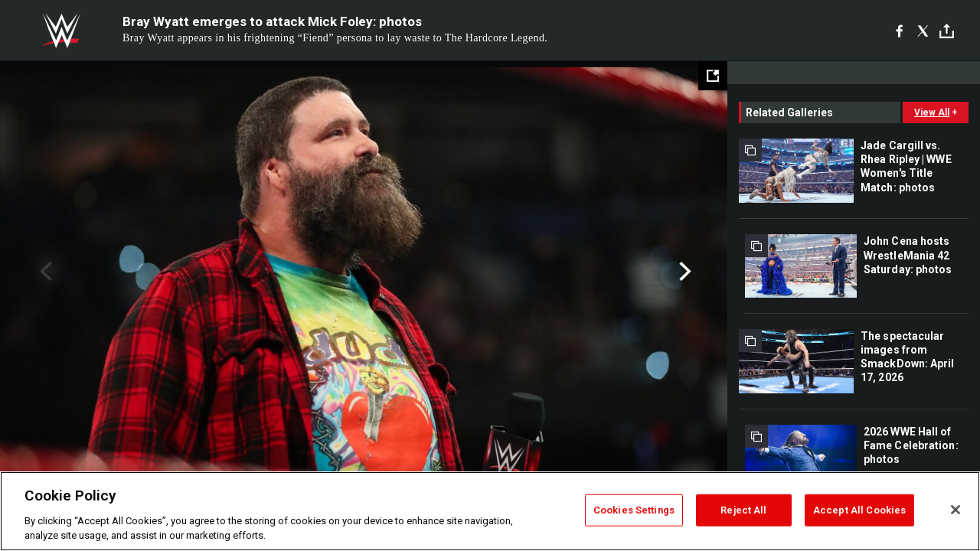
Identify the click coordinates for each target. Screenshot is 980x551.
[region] (490, 511)
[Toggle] (947, 31)
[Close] (955, 510)
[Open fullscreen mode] (713, 76)
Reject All (743, 510)
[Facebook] (899, 31)
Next (683, 272)
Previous (44, 272)
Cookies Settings (634, 510)
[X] (923, 31)
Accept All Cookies (859, 510)
